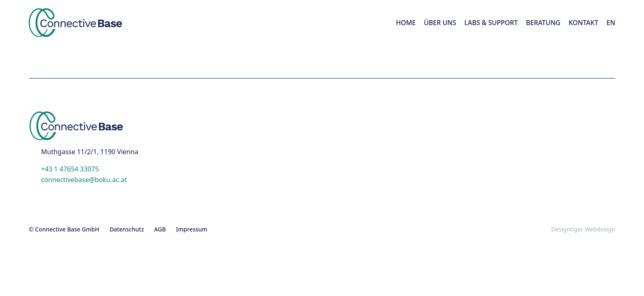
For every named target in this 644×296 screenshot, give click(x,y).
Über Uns (440, 23)
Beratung (543, 23)
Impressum (192, 229)
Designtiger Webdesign (583, 229)
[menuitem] (611, 23)
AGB (160, 229)
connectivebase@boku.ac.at (84, 180)
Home (406, 23)
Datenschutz (127, 229)
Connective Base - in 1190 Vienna (97, 23)
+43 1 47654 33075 (70, 169)
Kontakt (583, 23)
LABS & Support (491, 23)
